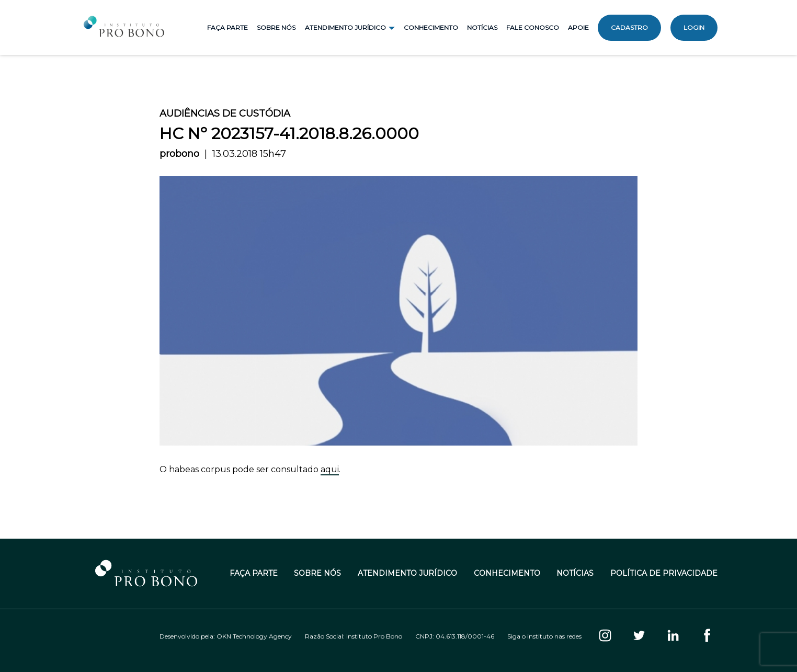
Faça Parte (227, 27)
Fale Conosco (533, 27)
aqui (330, 469)
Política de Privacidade (664, 573)
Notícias (482, 27)
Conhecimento (431, 27)
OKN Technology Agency (254, 636)
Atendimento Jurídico (407, 573)
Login (694, 27)
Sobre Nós (276, 27)
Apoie (578, 27)
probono (179, 154)
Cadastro (629, 27)
